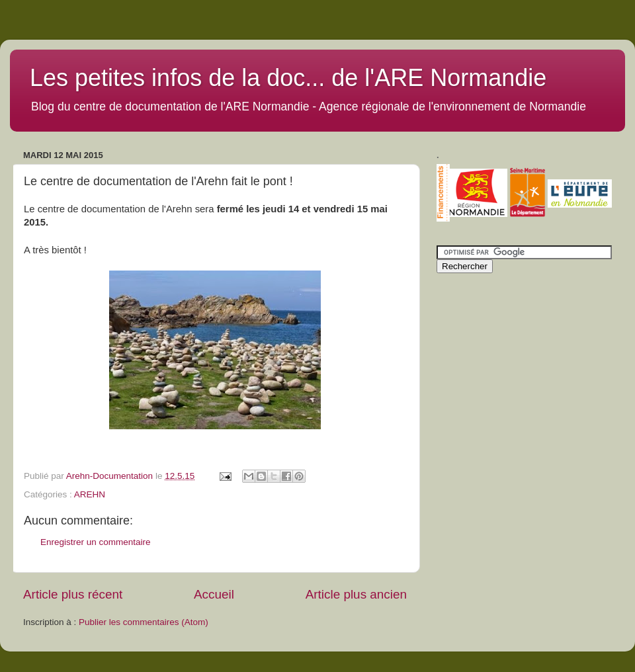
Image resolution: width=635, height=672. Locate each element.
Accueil (214, 594)
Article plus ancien (356, 594)
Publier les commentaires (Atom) (144, 622)
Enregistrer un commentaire (96, 542)
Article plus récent (73, 594)
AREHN (90, 494)
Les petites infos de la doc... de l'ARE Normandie (288, 78)
